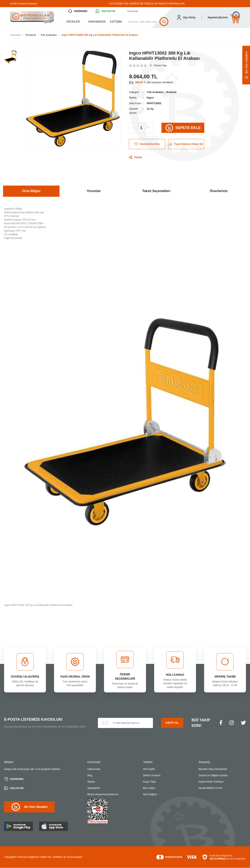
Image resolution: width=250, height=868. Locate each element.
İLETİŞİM (116, 22)
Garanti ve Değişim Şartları (213, 776)
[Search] (148, 22)
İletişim (91, 782)
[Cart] (224, 17)
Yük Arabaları (155, 92)
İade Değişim (150, 795)
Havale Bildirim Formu (210, 788)
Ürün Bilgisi (31, 191)
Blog (90, 776)
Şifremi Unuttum (152, 776)
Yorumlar (94, 191)
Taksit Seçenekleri (156, 191)
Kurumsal (133, 11)
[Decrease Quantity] (133, 128)
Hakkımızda (94, 769)
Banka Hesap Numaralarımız (103, 795)
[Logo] (32, 17)
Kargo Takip (149, 782)
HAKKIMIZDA (97, 22)
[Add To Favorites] (147, 144)
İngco (150, 98)
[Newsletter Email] (125, 723)
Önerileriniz (219, 191)
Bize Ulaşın (149, 788)
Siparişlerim (94, 788)
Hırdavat (171, 92)
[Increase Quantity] (149, 128)
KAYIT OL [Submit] (172, 723)
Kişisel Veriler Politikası (211, 782)
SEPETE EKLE (183, 128)
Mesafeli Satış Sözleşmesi (213, 769)
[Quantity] (141, 128)
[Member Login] (186, 17)
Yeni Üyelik (149, 769)
